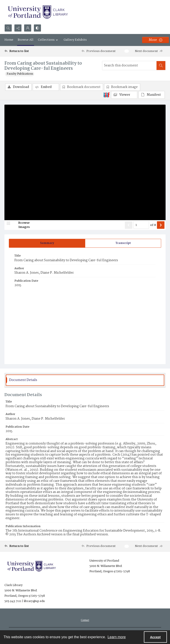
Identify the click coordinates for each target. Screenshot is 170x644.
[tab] (47, 243)
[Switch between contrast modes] (37, 28)
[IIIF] (106, 95)
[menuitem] (85, 620)
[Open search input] (8, 28)
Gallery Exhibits (75, 40)
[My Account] (28, 28)
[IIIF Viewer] (124, 95)
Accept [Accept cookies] (155, 637)
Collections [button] (48, 40)
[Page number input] (141, 225)
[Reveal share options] (18, 28)
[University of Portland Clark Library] (38, 12)
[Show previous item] (129, 225)
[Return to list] (25, 51)
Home (9, 40)
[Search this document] (129, 66)
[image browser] (21, 225)
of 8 (153, 225)
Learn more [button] (117, 637)
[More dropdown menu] (156, 40)
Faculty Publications (20, 74)
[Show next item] (161, 225)
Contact (85, 620)
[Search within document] (161, 66)
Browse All (26, 40)
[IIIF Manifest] (152, 95)
